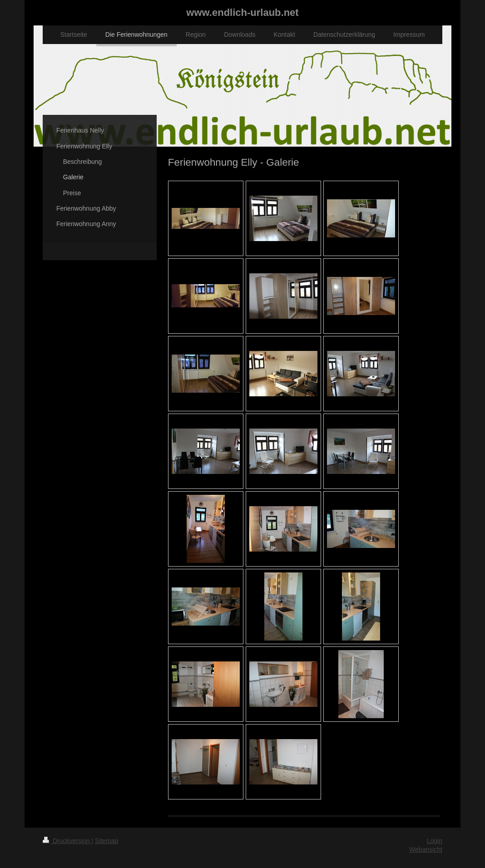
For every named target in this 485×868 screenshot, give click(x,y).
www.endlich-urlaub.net (242, 12)
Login (435, 841)
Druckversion (67, 841)
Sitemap (106, 841)
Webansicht (426, 849)
